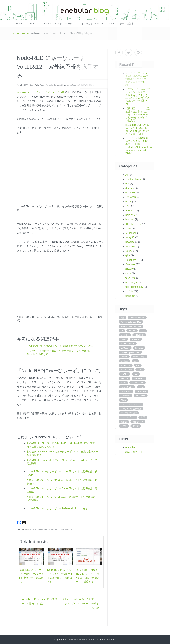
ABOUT (30, 23)
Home (16, 33)
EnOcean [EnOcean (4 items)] (125, 348)
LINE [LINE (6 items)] (140, 369)
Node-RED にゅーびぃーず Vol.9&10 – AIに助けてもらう (58, 508)
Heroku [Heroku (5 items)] (124, 357)
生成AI (83, 85)
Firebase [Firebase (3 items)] (139, 348)
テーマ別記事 (118, 23)
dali (127, 183)
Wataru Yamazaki (46, 85)
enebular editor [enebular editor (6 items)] (128, 343)
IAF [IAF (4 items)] (135, 361)
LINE (128, 228)
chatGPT (61, 85)
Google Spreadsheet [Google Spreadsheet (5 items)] (130, 352)
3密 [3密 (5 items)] (122, 317)
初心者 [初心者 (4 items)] (124, 422)
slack (128, 273)
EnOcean (131, 197)
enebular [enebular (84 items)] (136, 339)
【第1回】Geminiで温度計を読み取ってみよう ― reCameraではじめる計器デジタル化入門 (138, 114)
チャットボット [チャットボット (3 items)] (128, 417)
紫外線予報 (90, 85)
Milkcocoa (131, 233)
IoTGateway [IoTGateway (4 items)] (126, 369)
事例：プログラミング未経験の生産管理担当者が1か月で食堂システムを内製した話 (137, 79)
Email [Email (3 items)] (123, 339)
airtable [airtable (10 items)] (132, 331)
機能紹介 (130, 296)
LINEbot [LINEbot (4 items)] (125, 374)
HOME (18, 23)
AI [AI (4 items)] (122, 331)
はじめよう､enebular (86, 23)
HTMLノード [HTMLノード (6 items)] (139, 357)
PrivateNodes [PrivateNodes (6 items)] (127, 387)
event (128, 201)
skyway (129, 269)
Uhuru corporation (84, 639)
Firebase (130, 210)
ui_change (131, 282)
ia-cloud (130, 219)
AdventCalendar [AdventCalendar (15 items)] (137, 317)
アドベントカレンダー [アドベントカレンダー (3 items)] (131, 404)
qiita (128, 255)
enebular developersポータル (55, 23)
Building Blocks (134, 179)
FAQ (104, 23)
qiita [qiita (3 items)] (141, 387)
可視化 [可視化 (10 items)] (124, 426)
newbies (25, 33)
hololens (130, 215)
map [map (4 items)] (136, 374)
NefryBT (130, 237)
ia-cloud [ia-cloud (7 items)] (124, 361)
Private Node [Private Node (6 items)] (137, 383)
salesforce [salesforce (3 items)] (141, 395)
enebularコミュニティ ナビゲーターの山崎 (41, 92)
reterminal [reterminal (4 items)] (125, 395)
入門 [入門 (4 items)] (143, 417)
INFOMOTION (133, 224)
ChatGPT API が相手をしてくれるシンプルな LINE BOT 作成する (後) (81, 603)
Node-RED (76, 85)
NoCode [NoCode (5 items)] (125, 378)
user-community (134, 287)
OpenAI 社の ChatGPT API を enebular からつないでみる (61, 346)
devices (130, 188)
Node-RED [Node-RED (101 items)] (139, 378)
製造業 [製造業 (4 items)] (136, 426)
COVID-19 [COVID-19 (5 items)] (139, 335)
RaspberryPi (132, 260)
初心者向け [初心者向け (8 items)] (138, 422)
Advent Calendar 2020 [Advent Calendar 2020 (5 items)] (131, 322)
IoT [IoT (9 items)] (138, 365)
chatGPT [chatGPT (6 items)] (125, 335)
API (127, 174)
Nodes (129, 251)
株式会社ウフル (134, 452)
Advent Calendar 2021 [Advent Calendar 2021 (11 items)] (131, 326)
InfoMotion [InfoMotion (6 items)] (126, 365)
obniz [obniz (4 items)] (123, 383)
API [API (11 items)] (143, 331)
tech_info (130, 278)
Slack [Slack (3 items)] (123, 400)
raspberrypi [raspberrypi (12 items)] (126, 391)
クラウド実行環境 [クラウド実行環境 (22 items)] (129, 413)
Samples (130, 264)
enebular (68, 85)
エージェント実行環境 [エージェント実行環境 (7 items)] (131, 409)
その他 (129, 291)
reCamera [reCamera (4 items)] (141, 391)
